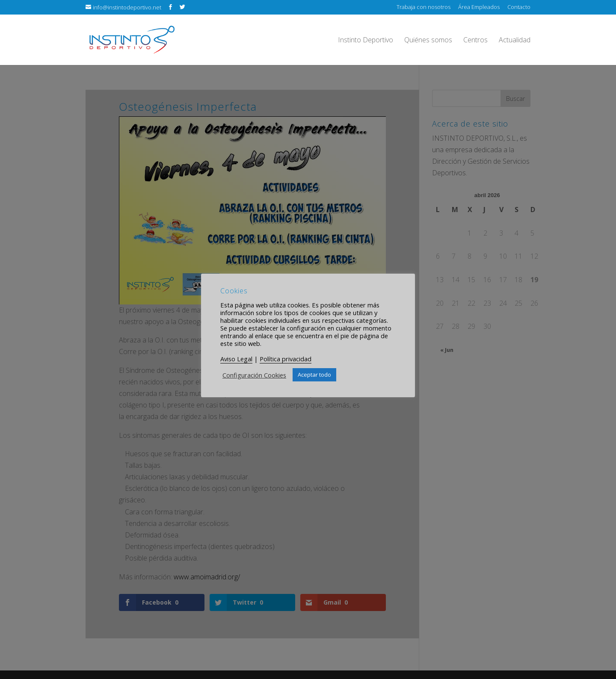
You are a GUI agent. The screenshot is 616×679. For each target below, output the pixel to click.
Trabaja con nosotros (423, 7)
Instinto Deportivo (366, 41)
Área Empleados (479, 7)
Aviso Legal (236, 359)
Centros (475, 41)
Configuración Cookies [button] (254, 375)
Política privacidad (286, 359)
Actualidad (515, 41)
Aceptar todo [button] (314, 375)
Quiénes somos (428, 41)
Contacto (519, 7)
